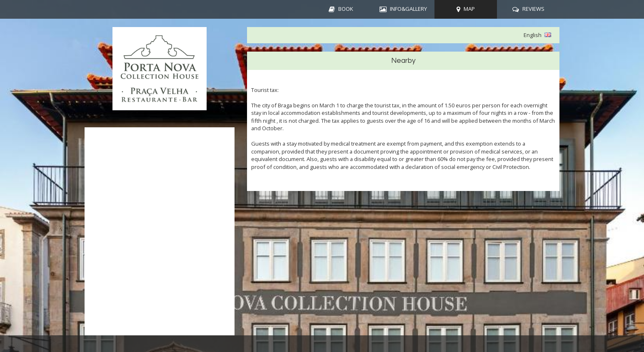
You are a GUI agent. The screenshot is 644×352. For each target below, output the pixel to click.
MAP (469, 9)
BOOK (346, 9)
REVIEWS (533, 9)
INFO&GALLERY (408, 9)
